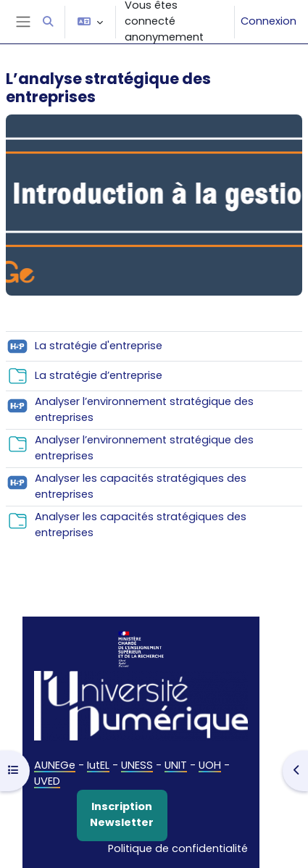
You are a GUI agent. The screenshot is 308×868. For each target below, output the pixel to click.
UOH (210, 765)
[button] (48, 22)
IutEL (98, 765)
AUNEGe (55, 765)
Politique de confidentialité (178, 848)
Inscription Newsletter (122, 814)
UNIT (176, 765)
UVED (47, 781)
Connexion (269, 21)
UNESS (137, 765)
